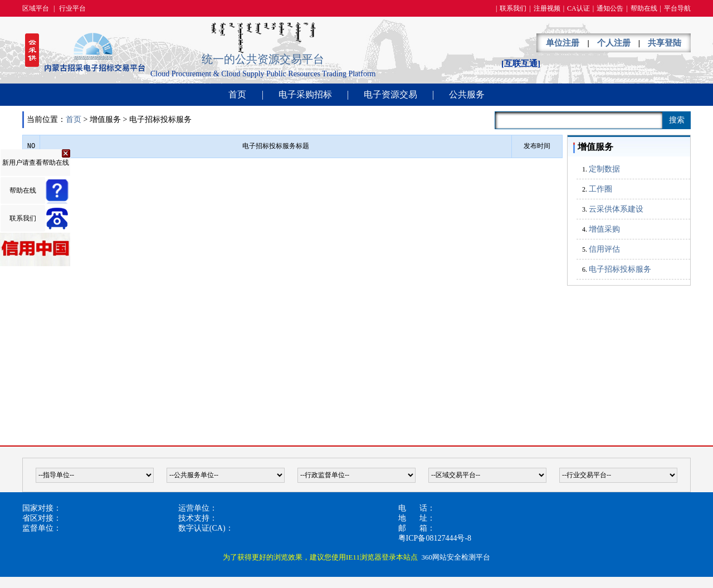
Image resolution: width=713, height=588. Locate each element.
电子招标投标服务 (620, 269)
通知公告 (610, 8)
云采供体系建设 (616, 209)
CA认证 (578, 8)
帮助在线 (644, 8)
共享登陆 (665, 43)
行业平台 (72, 8)
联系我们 (513, 8)
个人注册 (614, 43)
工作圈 (600, 189)
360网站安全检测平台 (456, 557)
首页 (237, 94)
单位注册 (563, 43)
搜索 (677, 120)
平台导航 (677, 8)
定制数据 (604, 169)
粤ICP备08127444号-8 (435, 538)
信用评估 (604, 249)
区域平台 (36, 8)
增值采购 (604, 229)
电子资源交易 (390, 94)
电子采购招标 (305, 94)
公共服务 (467, 94)
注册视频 (547, 8)
